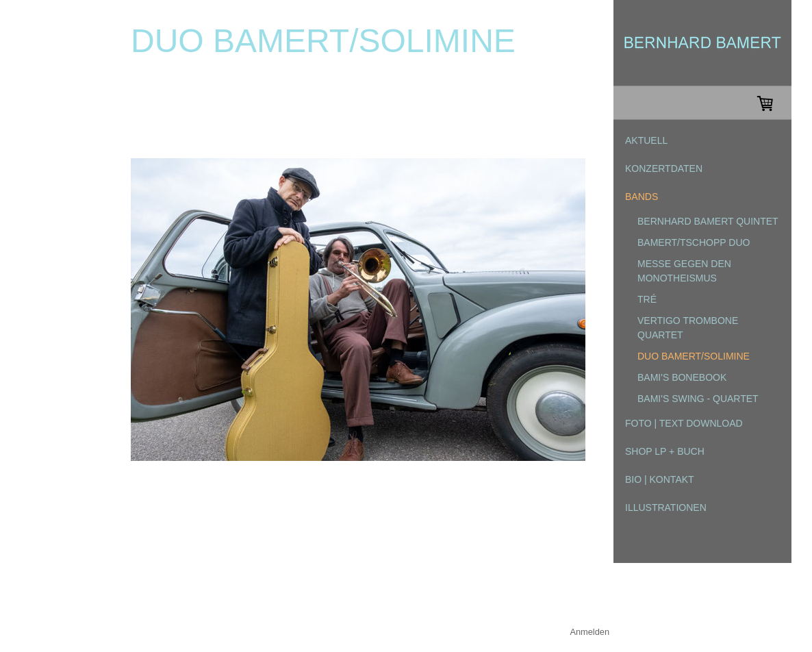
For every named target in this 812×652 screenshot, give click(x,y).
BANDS (642, 197)
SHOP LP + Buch (665, 451)
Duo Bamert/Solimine (694, 356)
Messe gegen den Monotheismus (684, 271)
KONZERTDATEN (664, 168)
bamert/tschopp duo (694, 242)
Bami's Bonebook (682, 377)
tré (647, 299)
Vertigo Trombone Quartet (688, 328)
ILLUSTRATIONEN (666, 507)
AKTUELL (646, 140)
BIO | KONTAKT (660, 479)
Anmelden (589, 632)
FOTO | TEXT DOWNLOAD (684, 423)
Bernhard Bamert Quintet (708, 221)
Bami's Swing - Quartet (698, 399)
